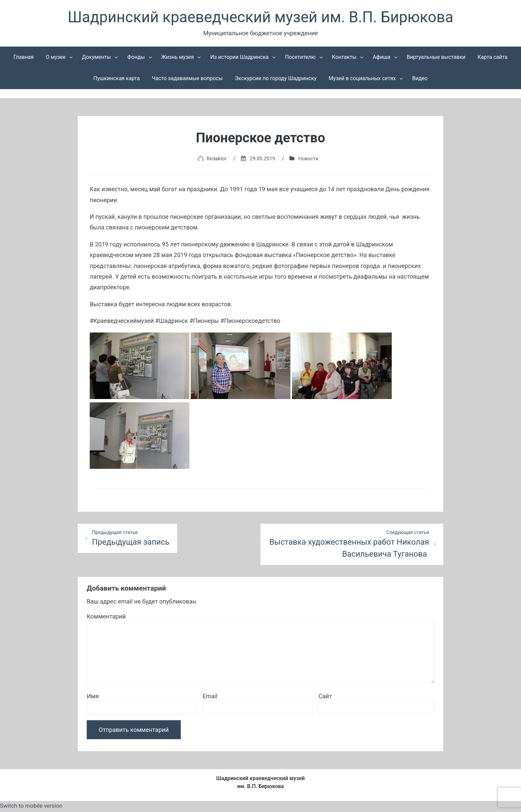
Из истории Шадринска (240, 58)
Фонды (136, 58)
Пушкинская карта (117, 80)
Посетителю (300, 58)
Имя (93, 698)
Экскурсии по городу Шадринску (276, 80)
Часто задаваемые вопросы (187, 80)
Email (210, 698)
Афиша (382, 58)
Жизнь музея (178, 58)
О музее (56, 58)
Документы (97, 58)
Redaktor (215, 160)
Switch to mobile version (33, 808)
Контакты (344, 58)
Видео (420, 80)
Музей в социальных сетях (362, 80)
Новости (310, 160)
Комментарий (106, 618)
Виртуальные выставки (436, 58)
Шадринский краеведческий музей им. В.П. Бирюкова (260, 18)
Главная (24, 58)
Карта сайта (492, 58)
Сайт (325, 698)
